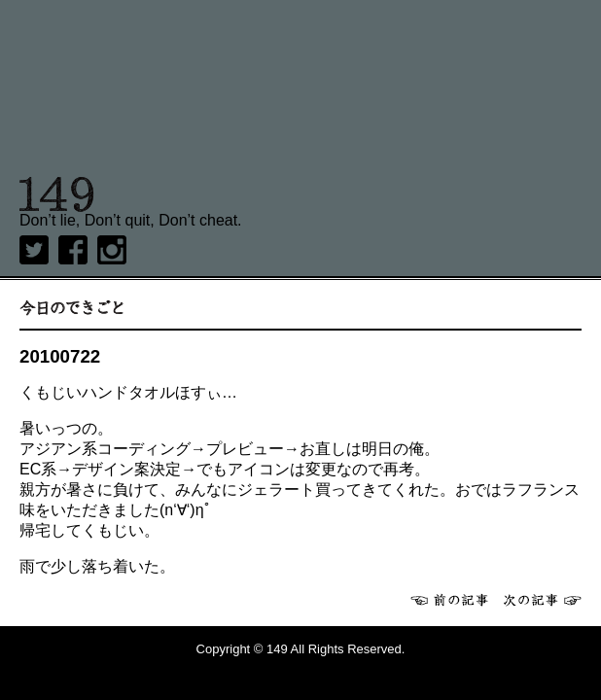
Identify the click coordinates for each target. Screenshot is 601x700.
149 (57, 194)
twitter (34, 250)
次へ (543, 600)
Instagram (112, 250)
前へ (449, 600)
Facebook (73, 250)
